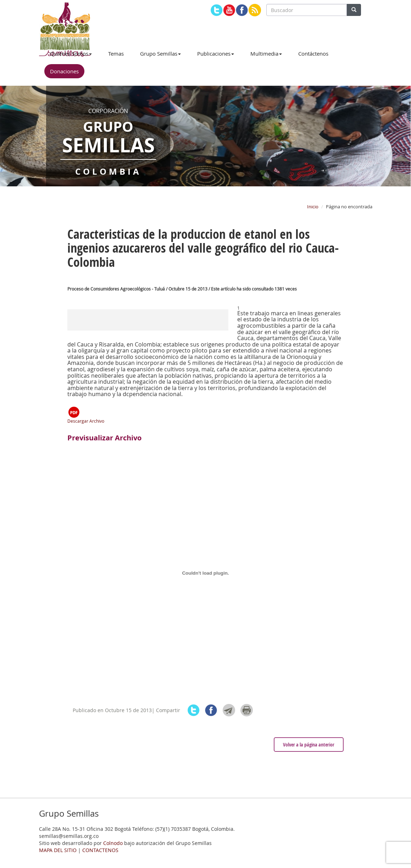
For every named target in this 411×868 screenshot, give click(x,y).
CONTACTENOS (100, 850)
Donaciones (64, 71)
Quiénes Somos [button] (71, 53)
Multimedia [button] (266, 53)
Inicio (313, 207)
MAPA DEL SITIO (58, 850)
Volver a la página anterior (309, 745)
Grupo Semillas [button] (160, 53)
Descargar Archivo (86, 415)
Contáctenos (313, 53)
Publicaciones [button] (216, 53)
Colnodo (113, 843)
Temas (116, 53)
